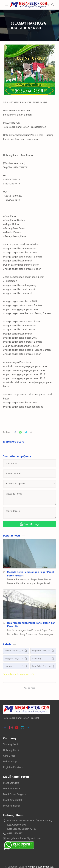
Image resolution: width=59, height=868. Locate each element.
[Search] (53, 5)
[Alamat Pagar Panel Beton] (16, 651)
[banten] (16, 666)
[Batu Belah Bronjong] (43, 666)
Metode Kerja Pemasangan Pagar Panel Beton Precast (30, 574)
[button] (47, 5)
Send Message (30, 524)
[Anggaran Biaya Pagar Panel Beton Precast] (43, 651)
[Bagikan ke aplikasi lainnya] (31, 432)
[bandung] (43, 658)
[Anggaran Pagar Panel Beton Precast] (16, 658)
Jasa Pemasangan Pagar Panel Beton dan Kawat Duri (31, 625)
